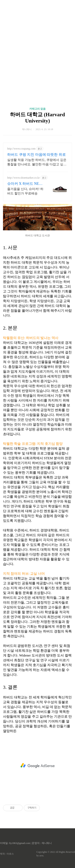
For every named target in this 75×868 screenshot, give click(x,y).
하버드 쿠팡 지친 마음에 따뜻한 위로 (36, 155)
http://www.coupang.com (21, 149)
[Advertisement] (37, 48)
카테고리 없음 (37, 109)
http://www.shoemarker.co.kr (23, 178)
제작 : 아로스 (7, 854)
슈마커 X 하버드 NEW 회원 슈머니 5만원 (25, 184)
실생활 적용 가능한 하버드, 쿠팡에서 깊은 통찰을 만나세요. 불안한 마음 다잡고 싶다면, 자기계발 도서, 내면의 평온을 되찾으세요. (37, 162)
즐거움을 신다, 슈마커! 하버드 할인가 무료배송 (25, 191)
